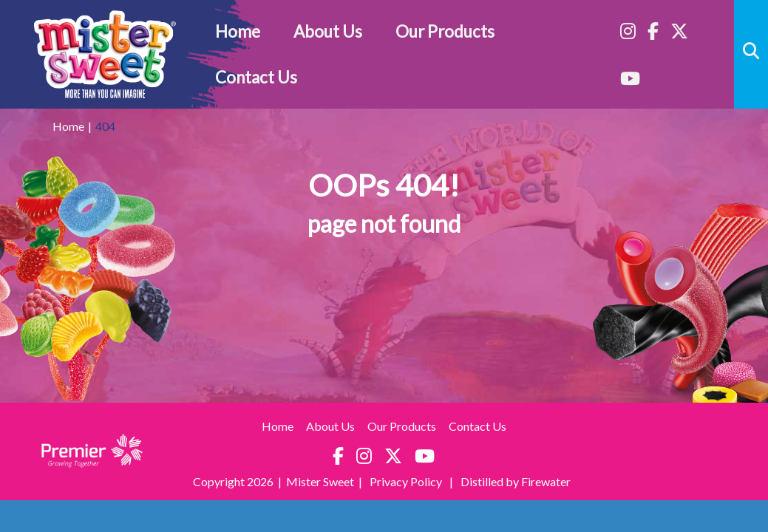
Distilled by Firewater (516, 481)
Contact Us (256, 77)
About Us (328, 31)
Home (238, 31)
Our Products (445, 31)
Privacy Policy (407, 481)
